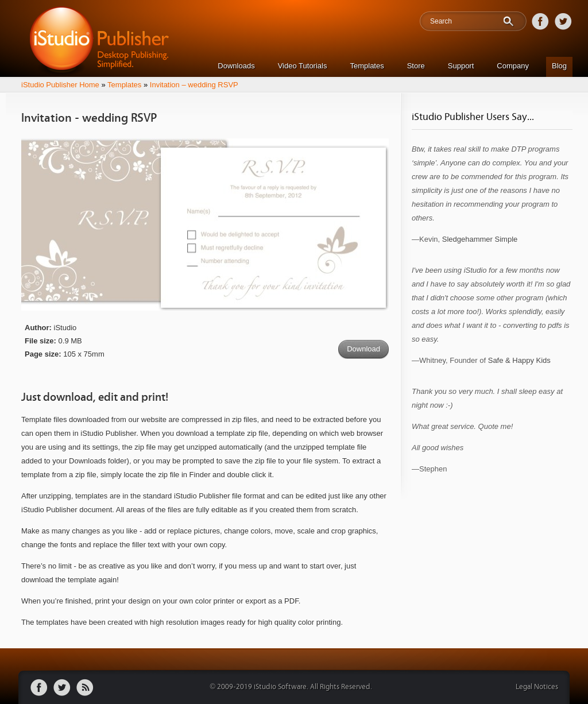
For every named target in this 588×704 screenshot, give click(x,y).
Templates (367, 66)
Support (461, 66)
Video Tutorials (303, 66)
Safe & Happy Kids (519, 360)
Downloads (236, 66)
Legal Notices (537, 687)
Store (416, 66)
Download (363, 349)
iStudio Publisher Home (60, 85)
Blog (559, 66)
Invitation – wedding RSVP (194, 85)
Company (513, 66)
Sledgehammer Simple (480, 239)
